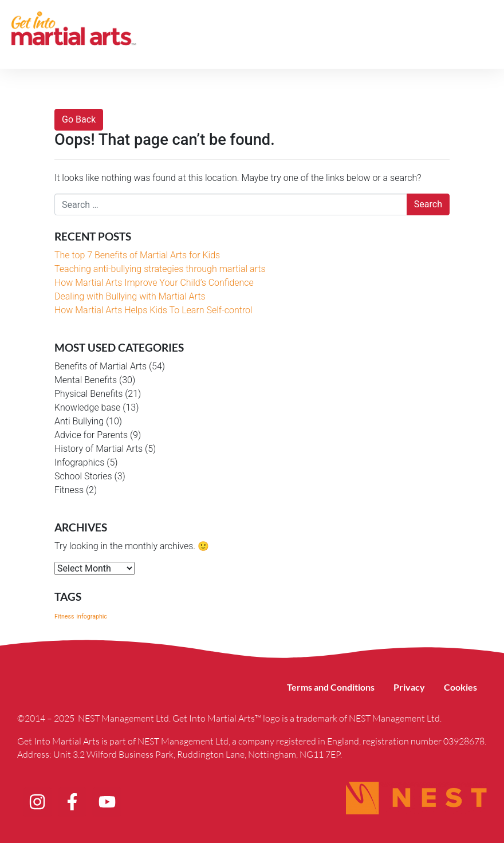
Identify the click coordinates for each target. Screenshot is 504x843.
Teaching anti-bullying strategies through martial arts (160, 269)
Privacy (403, 687)
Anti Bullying (79, 421)
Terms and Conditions (321, 687)
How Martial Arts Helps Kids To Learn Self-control (153, 310)
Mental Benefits (86, 380)
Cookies (459, 687)
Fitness (69, 490)
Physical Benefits (88, 394)
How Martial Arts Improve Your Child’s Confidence (154, 283)
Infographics (79, 462)
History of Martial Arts (99, 449)
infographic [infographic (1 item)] (91, 617)
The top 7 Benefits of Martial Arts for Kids (137, 255)
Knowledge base (87, 407)
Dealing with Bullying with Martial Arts (130, 296)
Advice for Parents (91, 435)
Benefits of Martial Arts (101, 366)
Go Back (79, 119)
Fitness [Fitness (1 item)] (64, 617)
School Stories (83, 476)
